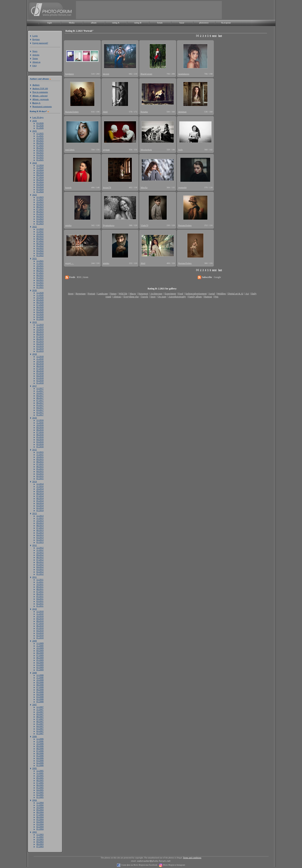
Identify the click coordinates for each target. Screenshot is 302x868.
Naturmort (143, 294)
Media (72, 23)
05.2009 (40, 660)
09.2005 (40, 778)
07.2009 (40, 655)
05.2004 (40, 819)
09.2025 (40, 140)
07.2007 (40, 719)
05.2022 (40, 246)
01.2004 (40, 829)
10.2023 (40, 202)
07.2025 (40, 145)
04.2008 (40, 694)
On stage (162, 297)
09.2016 (40, 427)
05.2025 (40, 150)
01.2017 (40, 415)
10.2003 (40, 839)
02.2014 (40, 508)
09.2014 (40, 491)
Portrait (92, 294)
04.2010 (40, 631)
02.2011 (40, 603)
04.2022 (40, 248)
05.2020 (40, 309)
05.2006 (40, 756)
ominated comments (42, 106)
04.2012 (40, 567)
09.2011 (40, 587)
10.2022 (40, 234)
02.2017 (40, 412)
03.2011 (40, 601)
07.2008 (40, 687)
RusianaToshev (72, 112)
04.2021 (40, 280)
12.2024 (40, 165)
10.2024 (40, 170)
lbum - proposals (41, 99)
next (214, 36)
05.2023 (40, 214)
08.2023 (40, 207)
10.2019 (40, 329)
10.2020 (40, 297)
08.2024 (40, 175)
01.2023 (40, 223)
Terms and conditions (192, 858)
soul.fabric (70, 150)
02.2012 (40, 572)
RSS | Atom (83, 277)
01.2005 (40, 797)
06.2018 (40, 371)
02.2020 (40, 317)
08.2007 (40, 716)
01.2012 (40, 574)
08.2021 (40, 270)
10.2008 (40, 680)
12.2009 (40, 643)
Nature (113, 294)
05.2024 (40, 182)
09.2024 (40, 172)
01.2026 (40, 128)
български (226, 23)
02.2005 (40, 795)
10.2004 (40, 807)
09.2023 (40, 204)
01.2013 (40, 542)
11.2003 (40, 837)
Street (71, 294)
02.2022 (40, 253)
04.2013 (40, 535)
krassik (68, 187)
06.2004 (40, 817)
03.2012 (40, 569)
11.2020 (40, 295)
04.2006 (40, 758)
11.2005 (40, 773)
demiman (182, 112)
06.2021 (40, 275)
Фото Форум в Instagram (174, 865)
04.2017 (40, 407)
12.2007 (40, 707)
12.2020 (40, 293)
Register (36, 39)
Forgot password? (40, 43)
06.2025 (40, 148)
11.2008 (40, 677)
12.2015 (40, 452)
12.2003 (40, 834)
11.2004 (40, 805)
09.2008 (40, 682)
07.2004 (40, 814)
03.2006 (40, 760)
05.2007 (40, 724)
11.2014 (40, 486)
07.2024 (40, 177)
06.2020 (40, 307)
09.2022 (40, 236)
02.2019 (40, 349)
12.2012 (40, 548)
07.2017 (40, 400)
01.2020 (40, 319)
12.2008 (40, 675)
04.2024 (40, 184)
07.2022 (40, 241)
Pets (216, 297)
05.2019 (40, 341)
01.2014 (40, 510)
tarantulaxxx (184, 74)
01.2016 (40, 447)
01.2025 (40, 160)
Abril (105, 112)
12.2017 (40, 388)
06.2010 (40, 626)
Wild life (123, 294)
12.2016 (40, 420)
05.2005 (40, 787)
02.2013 (40, 540)
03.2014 (40, 505)
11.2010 (40, 614)
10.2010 (40, 616)
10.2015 (40, 457)
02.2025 (40, 157)
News (35, 51)
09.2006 (40, 746)
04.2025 (40, 153)
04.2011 (40, 599)
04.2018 (40, 376)
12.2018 (40, 356)
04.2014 (40, 503)
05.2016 (40, 437)
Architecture (156, 294)
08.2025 (40, 143)
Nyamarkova (109, 225)
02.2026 (40, 125)
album (94, 23)
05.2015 (40, 469)
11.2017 (40, 391)
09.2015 (40, 459)
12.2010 (40, 611)
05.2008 (40, 692)
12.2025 (40, 133)
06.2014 (40, 498)
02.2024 (40, 189)
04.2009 (40, 662)
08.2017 (40, 398)
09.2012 (40, 555)
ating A (36, 103)
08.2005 (40, 780)
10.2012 (40, 552)
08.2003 (40, 844)
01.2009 (40, 670)
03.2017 (40, 410)
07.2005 (40, 783)
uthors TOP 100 (40, 88)
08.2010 (40, 621)
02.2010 (40, 635)
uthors (36, 85)
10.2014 (40, 489)
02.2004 (40, 827)
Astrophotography (177, 297)
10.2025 (40, 138)
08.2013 (40, 525)
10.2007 (40, 712)
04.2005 (40, 790)
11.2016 (40, 422)
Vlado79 (144, 225)
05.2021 (40, 278)
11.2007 (40, 709)
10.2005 (40, 775)
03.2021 (40, 282)
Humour (208, 297)
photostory (204, 23)
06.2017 (40, 403)
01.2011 (40, 606)
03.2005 (40, 792)
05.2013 (40, 533)
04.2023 (40, 216)
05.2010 (40, 628)
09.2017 (40, 395)
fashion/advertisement (196, 294)
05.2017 (40, 405)
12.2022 (40, 229)
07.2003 (40, 846)
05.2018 (40, 373)
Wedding (221, 294)
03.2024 (40, 187)
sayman (106, 150)
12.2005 (40, 771)
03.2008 (40, 697)
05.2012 (40, 564)
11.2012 (40, 550)
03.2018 (40, 378)
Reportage (81, 294)
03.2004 (40, 824)
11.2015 (40, 454)
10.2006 (40, 744)
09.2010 (40, 618)
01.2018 (40, 383)
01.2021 (40, 287)
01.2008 (40, 701)
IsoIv (181, 150)
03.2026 (40, 123)
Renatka (144, 112)
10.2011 (40, 584)
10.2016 (40, 425)
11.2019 (40, 327)
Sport (153, 297)
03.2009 (40, 665)
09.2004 (40, 810)
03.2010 (40, 633)
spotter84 (182, 187)
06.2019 (40, 339)
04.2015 (40, 471)
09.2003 (40, 842)
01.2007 (40, 733)
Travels (144, 297)
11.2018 (40, 359)
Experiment (170, 294)
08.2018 (40, 366)
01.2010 (40, 638)
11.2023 (40, 199)
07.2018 (40, 368)
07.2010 (40, 623)
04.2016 (40, 439)
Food (181, 294)
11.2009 (40, 646)
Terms (35, 58)
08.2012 (40, 557)
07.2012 (40, 560)
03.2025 (40, 155)
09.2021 (40, 268)
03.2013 (40, 537)
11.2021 (40, 263)
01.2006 (40, 765)
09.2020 (40, 300)
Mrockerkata (146, 150)
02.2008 (40, 699)
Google (217, 277)
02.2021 (40, 285)
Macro (133, 294)
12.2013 (40, 516)
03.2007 (40, 729)
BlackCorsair (146, 74)
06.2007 (40, 721)
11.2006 (40, 741)
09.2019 (40, 332)
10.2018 (40, 361)
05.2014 (40, 501)
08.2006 (40, 748)
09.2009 (40, 650)
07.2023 (40, 209)
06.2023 (40, 211)
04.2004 (40, 822)
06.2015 (40, 466)
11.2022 (40, 231)
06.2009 (40, 658)
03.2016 (40, 442)
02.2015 (40, 476)
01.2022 (40, 255)
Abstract (117, 297)
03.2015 (40, 474)
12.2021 (40, 261)
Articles (36, 55)
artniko (68, 225)
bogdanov (70, 74)
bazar (182, 23)
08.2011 (40, 589)
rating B (138, 23)
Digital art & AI (236, 294)
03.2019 (40, 346)
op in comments (40, 92)
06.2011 (40, 594)
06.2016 (40, 435)
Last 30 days (38, 117)
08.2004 (40, 812)
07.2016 (40, 432)
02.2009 (40, 667)
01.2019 (40, 351)
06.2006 (40, 753)
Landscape (103, 294)
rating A (116, 23)
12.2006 (40, 739)
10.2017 (40, 393)
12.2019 (40, 324)
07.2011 (40, 591)
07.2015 (40, 464)
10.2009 (40, 648)
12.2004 (40, 802)
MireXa (144, 187)
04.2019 (40, 344)
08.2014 (40, 493)
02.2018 (40, 380)
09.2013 (40, 523)
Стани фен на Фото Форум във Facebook (139, 865)
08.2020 (40, 302)
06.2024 (40, 180)
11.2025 (40, 136)
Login (35, 36)
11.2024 (40, 168)
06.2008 (40, 689)
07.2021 (40, 273)
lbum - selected (40, 96)
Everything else (131, 297)
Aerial (212, 294)
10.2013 (40, 520)
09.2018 (40, 364)
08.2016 (40, 430)
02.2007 (40, 731)
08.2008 (40, 685)
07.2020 (40, 305)
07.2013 (40, 528)
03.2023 (40, 219)
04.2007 (40, 726)
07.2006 (40, 751)
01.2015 (40, 478)
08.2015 (40, 462)
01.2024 (40, 192)
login (50, 23)
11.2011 (40, 582)
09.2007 (40, 714)
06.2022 (40, 243)
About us (36, 62)
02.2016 (40, 444)
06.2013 (40, 530)
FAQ (35, 66)
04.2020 (40, 312)
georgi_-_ (70, 263)
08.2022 (40, 238)
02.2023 (40, 221)
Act (247, 294)
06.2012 (40, 562)
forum (160, 23)
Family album (195, 297)
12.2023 (40, 197)
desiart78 (107, 187)
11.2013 (40, 518)
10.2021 (40, 266)
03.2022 (40, 251)
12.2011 (40, 579)
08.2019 (40, 334)
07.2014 (40, 496)
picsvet (106, 74)
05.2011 (40, 596)
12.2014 (40, 484)
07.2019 (40, 336)
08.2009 (40, 653)
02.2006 (40, 763)
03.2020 (40, 314)
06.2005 (40, 785)
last (220, 36)
